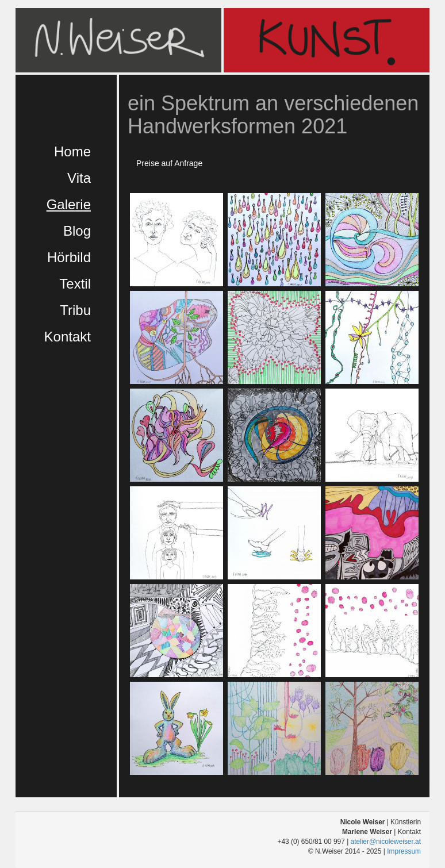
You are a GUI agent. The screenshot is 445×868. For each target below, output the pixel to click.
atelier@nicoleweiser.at (386, 842)
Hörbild (69, 257)
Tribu (75, 310)
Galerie (69, 204)
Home (72, 151)
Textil (75, 284)
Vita (79, 178)
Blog (77, 231)
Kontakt (68, 337)
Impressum (404, 851)
